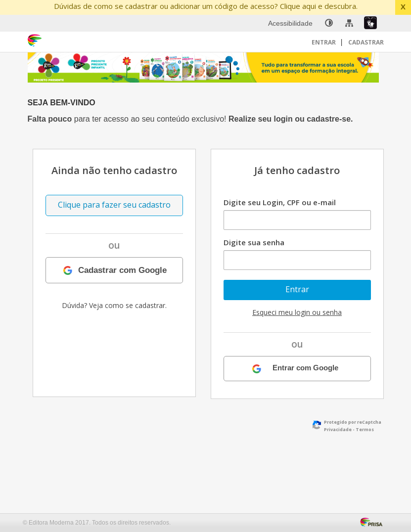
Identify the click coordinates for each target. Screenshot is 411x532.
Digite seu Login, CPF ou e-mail (280, 202)
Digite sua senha (254, 242)
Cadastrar (366, 42)
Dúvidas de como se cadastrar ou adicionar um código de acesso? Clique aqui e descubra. (206, 6)
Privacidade (338, 429)
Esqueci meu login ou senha (297, 312)
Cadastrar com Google (122, 270)
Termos (365, 429)
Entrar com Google (305, 368)
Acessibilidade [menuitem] (290, 23)
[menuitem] (329, 23)
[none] (329, 23)
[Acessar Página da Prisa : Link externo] (373, 521)
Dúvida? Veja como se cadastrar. (114, 305)
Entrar (324, 42)
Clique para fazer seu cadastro (114, 205)
